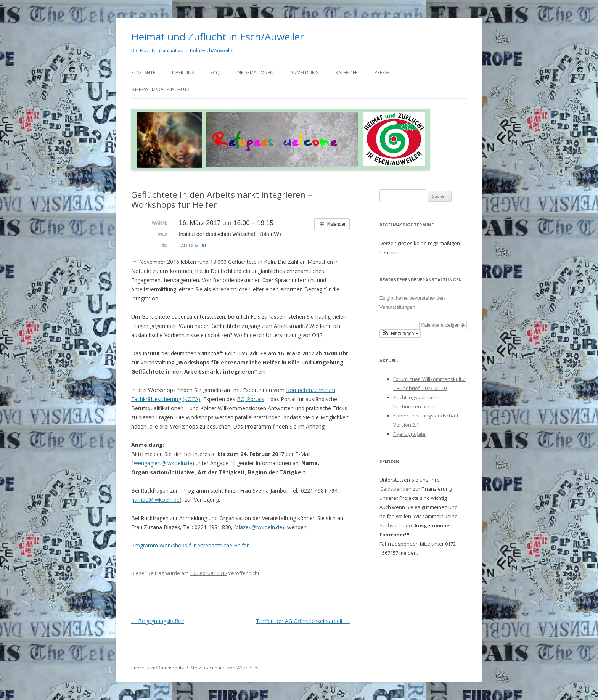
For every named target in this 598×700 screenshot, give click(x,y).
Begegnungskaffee (158, 621)
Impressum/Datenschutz (161, 89)
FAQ (215, 73)
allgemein (194, 246)
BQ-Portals (251, 399)
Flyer (399, 434)
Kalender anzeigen (443, 325)
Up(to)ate (415, 434)
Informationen (255, 73)
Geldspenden (396, 489)
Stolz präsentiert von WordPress (226, 668)
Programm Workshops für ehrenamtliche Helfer (190, 545)
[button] (400, 334)
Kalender (347, 73)
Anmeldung (305, 73)
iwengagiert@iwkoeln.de (162, 463)
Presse (382, 73)
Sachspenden (396, 525)
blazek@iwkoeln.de (259, 527)
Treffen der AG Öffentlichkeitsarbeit (303, 621)
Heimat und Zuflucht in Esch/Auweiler (217, 37)
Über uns (183, 73)
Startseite (143, 73)
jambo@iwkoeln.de (156, 500)
